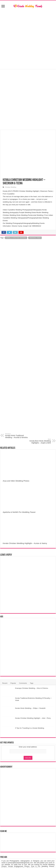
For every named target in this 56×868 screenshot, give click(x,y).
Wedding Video (35, 238)
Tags (32, 683)
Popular (13, 683)
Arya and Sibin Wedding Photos (16, 481)
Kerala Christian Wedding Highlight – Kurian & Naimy (25, 543)
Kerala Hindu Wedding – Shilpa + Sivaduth (30, 708)
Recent (5, 683)
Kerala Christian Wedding (16, 238)
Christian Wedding (11, 187)
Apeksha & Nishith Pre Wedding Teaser (19, 512)
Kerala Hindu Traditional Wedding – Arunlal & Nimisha (18, 436)
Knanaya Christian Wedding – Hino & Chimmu (32, 688)
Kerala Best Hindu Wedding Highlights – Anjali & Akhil (38, 441)
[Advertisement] (28, 338)
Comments (23, 683)
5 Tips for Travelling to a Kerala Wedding (30, 728)
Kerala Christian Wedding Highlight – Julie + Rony (33, 718)
